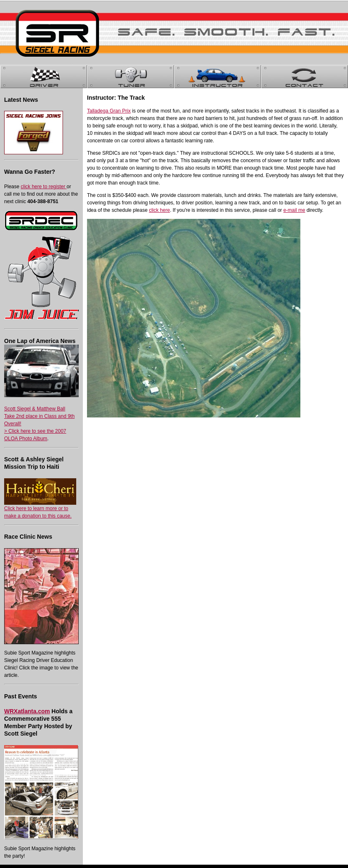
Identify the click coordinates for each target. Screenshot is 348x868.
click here (159, 210)
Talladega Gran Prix (109, 111)
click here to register (44, 187)
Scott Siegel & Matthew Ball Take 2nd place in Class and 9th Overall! (39, 416)
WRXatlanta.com (27, 711)
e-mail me (294, 210)
